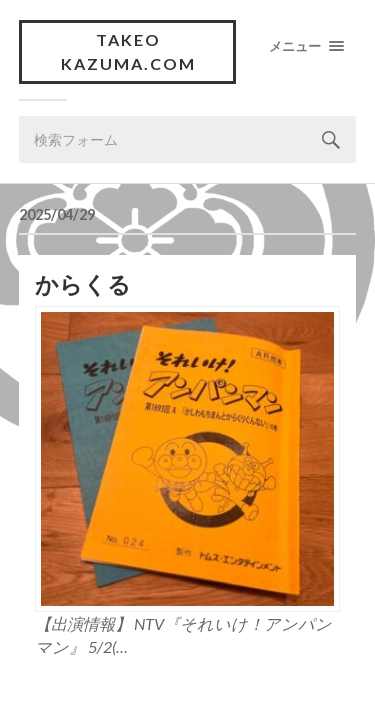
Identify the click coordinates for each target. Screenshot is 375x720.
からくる (83, 284)
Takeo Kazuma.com (128, 51)
